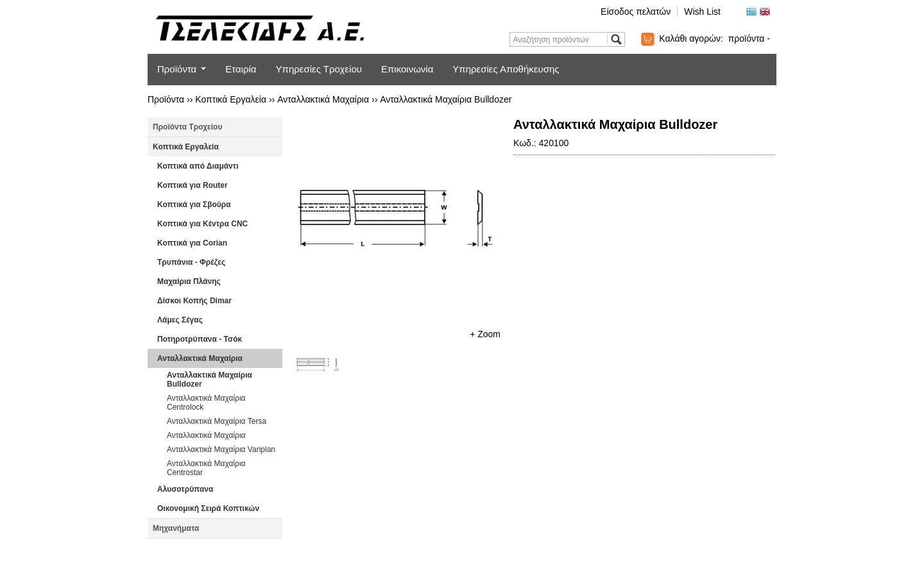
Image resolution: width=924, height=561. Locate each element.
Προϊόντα (177, 69)
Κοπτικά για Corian (192, 243)
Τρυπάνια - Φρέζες (191, 262)
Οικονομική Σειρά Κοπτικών (208, 508)
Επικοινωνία (407, 69)
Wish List (702, 12)
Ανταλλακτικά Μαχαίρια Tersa (217, 421)
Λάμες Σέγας (180, 320)
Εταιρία (241, 69)
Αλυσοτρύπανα (185, 489)
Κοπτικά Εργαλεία (231, 99)
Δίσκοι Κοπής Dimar (194, 301)
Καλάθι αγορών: (714, 38)
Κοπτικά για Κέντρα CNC (202, 224)
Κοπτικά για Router (193, 185)
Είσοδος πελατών (636, 12)
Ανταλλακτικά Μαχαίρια (323, 99)
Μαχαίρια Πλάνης (189, 281)
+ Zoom (485, 334)
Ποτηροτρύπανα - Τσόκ (200, 339)
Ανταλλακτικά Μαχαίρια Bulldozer (446, 99)
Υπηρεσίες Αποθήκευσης (506, 69)
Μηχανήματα (176, 528)
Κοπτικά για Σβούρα (194, 205)
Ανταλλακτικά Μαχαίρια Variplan (221, 449)
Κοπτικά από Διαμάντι (198, 166)
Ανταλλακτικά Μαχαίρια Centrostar (206, 468)
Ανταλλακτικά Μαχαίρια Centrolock (206, 403)
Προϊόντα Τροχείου (187, 127)
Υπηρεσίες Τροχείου (319, 69)
